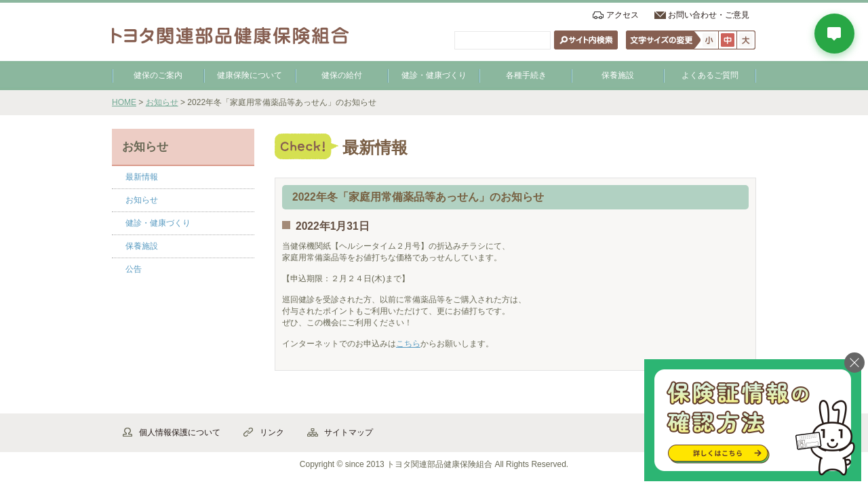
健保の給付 (342, 75)
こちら (408, 344)
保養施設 (618, 75)
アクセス (623, 15)
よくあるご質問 (710, 75)
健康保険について (250, 75)
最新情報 (142, 177)
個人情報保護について (180, 432)
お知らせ (162, 102)
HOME (124, 102)
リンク (272, 432)
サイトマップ (349, 432)
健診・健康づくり (434, 75)
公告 (134, 269)
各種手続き (526, 75)
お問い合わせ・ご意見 (709, 15)
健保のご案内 (158, 75)
